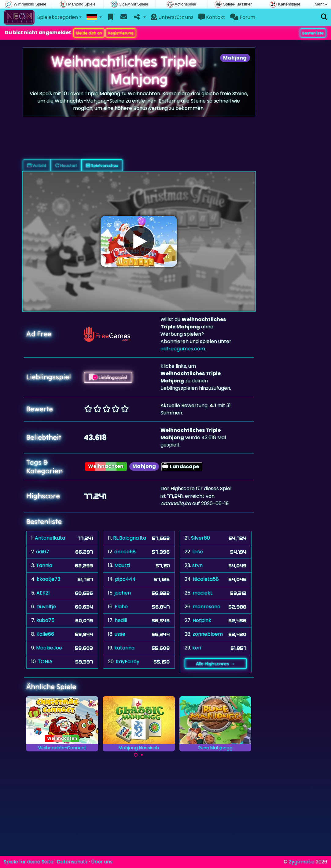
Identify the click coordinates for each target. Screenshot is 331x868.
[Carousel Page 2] (142, 755)
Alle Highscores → (215, 664)
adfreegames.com (183, 349)
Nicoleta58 (206, 579)
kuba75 (45, 620)
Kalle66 (45, 634)
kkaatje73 (48, 579)
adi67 (43, 552)
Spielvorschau (102, 165)
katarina (124, 648)
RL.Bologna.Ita (130, 538)
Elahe (121, 607)
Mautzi (122, 565)
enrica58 (125, 552)
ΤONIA (45, 662)
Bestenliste (313, 33)
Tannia (44, 565)
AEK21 (43, 593)
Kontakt (212, 17)
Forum (243, 17)
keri (197, 648)
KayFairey (128, 662)
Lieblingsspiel (108, 377)
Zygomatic (302, 862)
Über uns (102, 862)
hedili (121, 620)
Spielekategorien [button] (58, 17)
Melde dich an (89, 33)
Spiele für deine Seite (29, 862)
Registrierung (121, 33)
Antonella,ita (50, 538)
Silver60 (200, 538)
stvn (197, 565)
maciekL (202, 593)
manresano (206, 607)
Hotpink (202, 620)
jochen (123, 593)
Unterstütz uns (172, 17)
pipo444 (125, 579)
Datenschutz (72, 862)
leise (198, 552)
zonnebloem (208, 634)
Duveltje (46, 607)
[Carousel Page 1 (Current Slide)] (136, 755)
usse (120, 634)
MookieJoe (49, 648)
